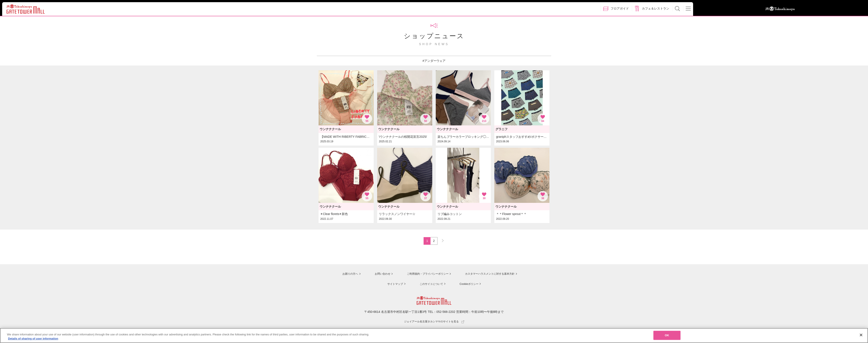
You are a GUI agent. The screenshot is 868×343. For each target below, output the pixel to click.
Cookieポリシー (469, 284)
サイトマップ (392, 284)
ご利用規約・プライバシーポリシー (424, 275)
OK (667, 335)
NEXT (441, 240)
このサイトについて (430, 284)
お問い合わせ (375, 275)
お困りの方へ (342, 275)
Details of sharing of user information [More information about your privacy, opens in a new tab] (33, 339)
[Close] (861, 335)
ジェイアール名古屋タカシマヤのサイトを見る (434, 322)
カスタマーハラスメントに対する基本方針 (492, 275)
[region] (434, 336)
